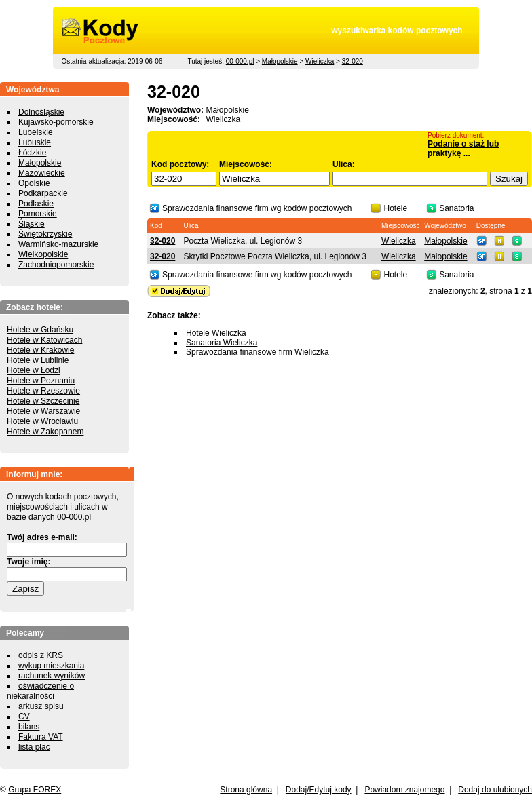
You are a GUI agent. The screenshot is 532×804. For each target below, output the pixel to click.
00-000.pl (240, 61)
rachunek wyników (52, 676)
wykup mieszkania (51, 666)
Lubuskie (35, 142)
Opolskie (34, 183)
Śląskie (32, 224)
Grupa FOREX (35, 790)
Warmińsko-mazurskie (58, 244)
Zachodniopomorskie (56, 265)
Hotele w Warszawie (43, 411)
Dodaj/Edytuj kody (319, 790)
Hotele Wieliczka (216, 333)
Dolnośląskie (41, 112)
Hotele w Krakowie (40, 350)
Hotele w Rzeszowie (43, 391)
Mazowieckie (42, 173)
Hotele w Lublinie (38, 360)
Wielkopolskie (43, 254)
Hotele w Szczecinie (43, 401)
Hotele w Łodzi (34, 370)
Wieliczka (320, 61)
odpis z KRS (41, 655)
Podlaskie (36, 204)
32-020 (353, 61)
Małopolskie (280, 61)
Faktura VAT (41, 737)
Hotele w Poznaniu (41, 381)
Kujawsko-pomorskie (56, 122)
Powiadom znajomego (404, 790)
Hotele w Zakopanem (45, 432)
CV (24, 716)
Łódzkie (32, 153)
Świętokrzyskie (45, 234)
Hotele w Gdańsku (40, 330)
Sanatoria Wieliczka (222, 343)
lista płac (34, 747)
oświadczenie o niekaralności (40, 691)
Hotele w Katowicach (44, 340)
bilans (29, 727)
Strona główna (246, 790)
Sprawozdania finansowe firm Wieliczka (258, 352)
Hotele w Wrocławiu (42, 421)
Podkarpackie (43, 193)
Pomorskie (38, 214)
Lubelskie (36, 132)
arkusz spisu (41, 706)
